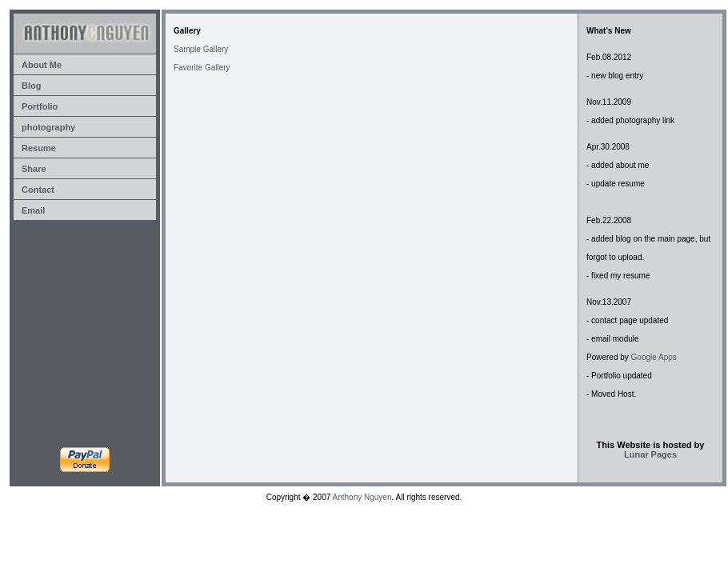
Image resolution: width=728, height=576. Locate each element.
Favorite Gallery (202, 68)
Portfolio (40, 106)
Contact (38, 190)
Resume (39, 148)
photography (48, 127)
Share (34, 169)
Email (33, 210)
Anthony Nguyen (362, 497)
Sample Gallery (201, 49)
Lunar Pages (650, 454)
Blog (31, 86)
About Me (42, 65)
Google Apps (654, 357)
